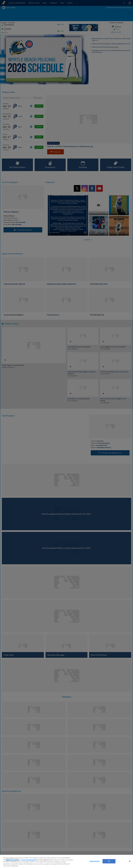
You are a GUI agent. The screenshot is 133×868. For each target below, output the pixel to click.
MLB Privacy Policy (12, 860)
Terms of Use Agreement (29, 860)
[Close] (130, 861)
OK (109, 861)
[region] (66, 861)
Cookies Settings (94, 861)
